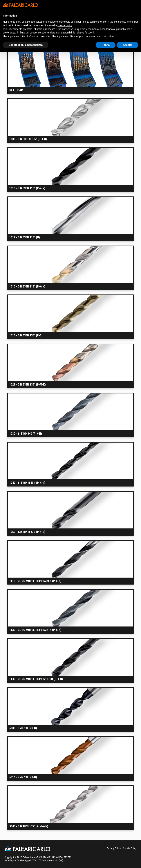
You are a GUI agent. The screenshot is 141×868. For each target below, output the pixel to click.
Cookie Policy (130, 848)
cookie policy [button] (65, 25)
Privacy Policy (114, 848)
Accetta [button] (128, 45)
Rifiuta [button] (106, 45)
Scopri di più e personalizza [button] (26, 45)
